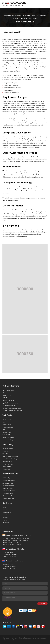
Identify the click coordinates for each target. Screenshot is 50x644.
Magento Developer (8, 486)
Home (4, 507)
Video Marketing (7, 454)
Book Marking (7, 467)
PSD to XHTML (7, 419)
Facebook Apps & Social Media (12, 408)
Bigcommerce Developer (10, 496)
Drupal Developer (8, 488)
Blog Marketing (7, 461)
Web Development (8, 390)
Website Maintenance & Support (12, 411)
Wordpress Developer (9, 480)
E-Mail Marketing (8, 464)
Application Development (10, 403)
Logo (4, 430)
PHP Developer (7, 478)
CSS (4, 422)
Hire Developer (7, 512)
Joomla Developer (8, 483)
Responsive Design (8, 437)
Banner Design (7, 432)
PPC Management (8, 449)
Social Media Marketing (9, 459)
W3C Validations (7, 435)
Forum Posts (6, 451)
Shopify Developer (8, 493)
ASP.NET (5, 398)
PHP (4, 393)
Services (5, 510)
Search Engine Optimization (11, 456)
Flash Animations (8, 427)
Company (5, 517)
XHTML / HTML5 (7, 395)
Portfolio (5, 515)
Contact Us (6, 523)
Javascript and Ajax (8, 400)
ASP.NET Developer (8, 498)
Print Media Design (8, 440)
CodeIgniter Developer (9, 491)
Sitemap (5, 520)
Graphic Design (7, 425)
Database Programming (9, 406)
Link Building (6, 469)
